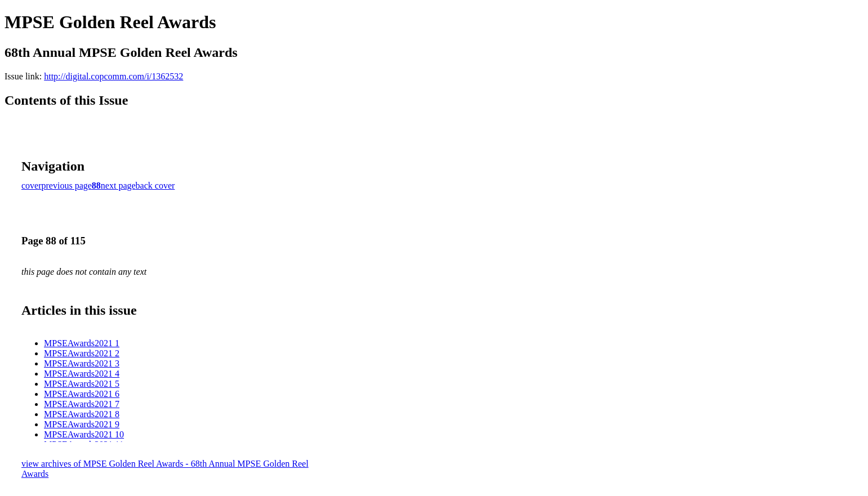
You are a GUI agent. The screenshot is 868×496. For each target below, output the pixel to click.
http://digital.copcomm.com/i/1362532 (113, 76)
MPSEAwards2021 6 (82, 394)
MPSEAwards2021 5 (82, 384)
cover (32, 186)
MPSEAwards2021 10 (84, 434)
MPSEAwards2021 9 (82, 424)
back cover (155, 186)
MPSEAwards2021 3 (82, 363)
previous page (67, 186)
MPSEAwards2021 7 (82, 404)
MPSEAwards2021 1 (82, 343)
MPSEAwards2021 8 (82, 414)
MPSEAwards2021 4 (82, 374)
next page (118, 186)
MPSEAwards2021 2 (82, 353)
